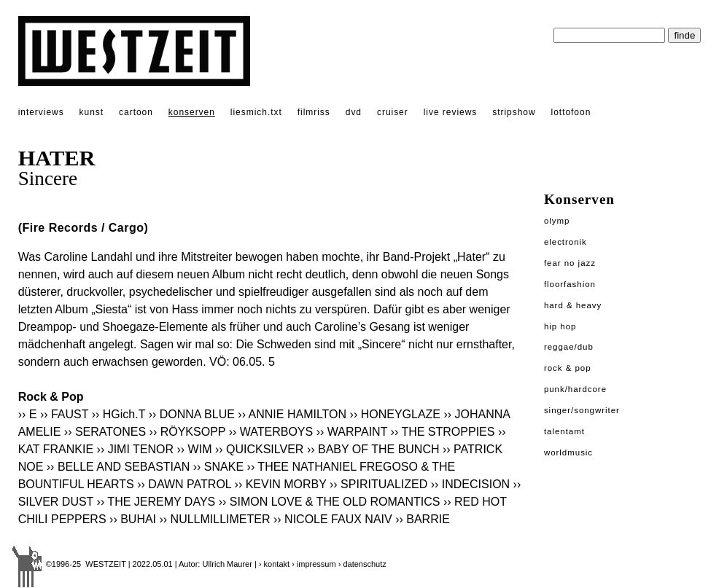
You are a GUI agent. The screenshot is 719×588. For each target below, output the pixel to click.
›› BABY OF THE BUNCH (373, 449)
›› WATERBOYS (271, 432)
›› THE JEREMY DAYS (156, 502)
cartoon (136, 112)
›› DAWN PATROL (184, 484)
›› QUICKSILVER (260, 449)
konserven (192, 112)
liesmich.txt (256, 112)
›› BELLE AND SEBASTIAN (118, 467)
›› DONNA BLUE (192, 414)
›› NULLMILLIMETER (215, 519)
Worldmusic (568, 452)
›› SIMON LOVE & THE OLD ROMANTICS (330, 502)
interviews (41, 112)
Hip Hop (560, 326)
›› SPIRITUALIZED (378, 484)
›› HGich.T (118, 414)
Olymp (557, 221)
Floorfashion (570, 284)
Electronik (566, 242)
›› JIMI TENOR (135, 449)
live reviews (451, 112)
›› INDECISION (470, 484)
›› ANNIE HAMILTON (292, 414)
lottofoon (571, 112)
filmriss (314, 112)
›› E (29, 414)
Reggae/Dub (569, 347)
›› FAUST (64, 414)
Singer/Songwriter (582, 410)
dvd (354, 112)
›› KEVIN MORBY (281, 484)
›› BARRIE (423, 519)
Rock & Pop (568, 368)
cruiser (393, 112)
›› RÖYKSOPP (188, 432)
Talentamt (564, 431)
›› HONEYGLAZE (395, 414)
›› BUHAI (133, 519)
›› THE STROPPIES (443, 432)
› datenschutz (362, 564)
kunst (92, 112)
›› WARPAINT (352, 432)
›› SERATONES (105, 432)
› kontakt (274, 564)
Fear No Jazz (570, 263)
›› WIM (194, 449)
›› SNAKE (218, 467)
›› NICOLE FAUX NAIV (333, 519)
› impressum (314, 564)
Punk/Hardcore (575, 389)
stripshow (514, 112)
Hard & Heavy (573, 305)
